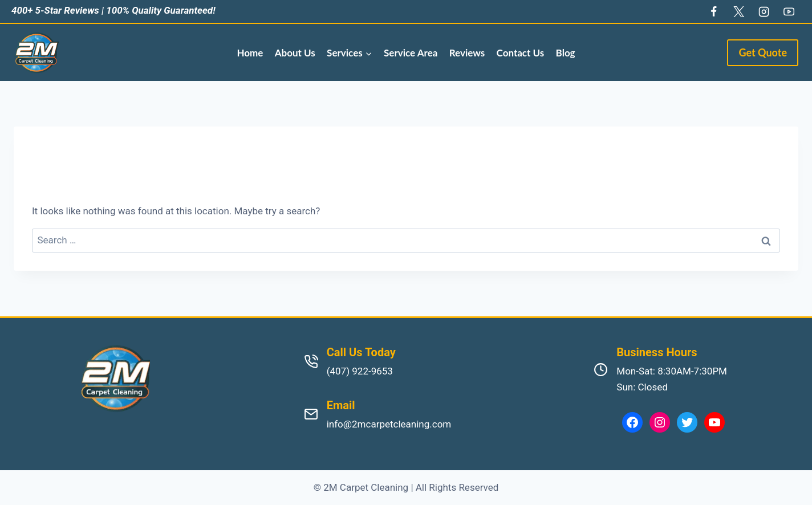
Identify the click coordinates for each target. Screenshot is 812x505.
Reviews (467, 53)
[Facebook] (713, 11)
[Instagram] (764, 11)
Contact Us (521, 53)
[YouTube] (789, 11)
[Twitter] (738, 11)
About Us (295, 53)
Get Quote (763, 52)
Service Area (411, 53)
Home (250, 53)
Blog (566, 53)
